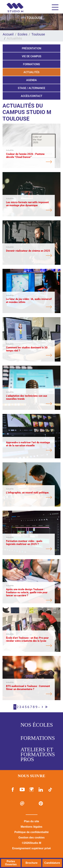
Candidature (52, 863)
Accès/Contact (32, 96)
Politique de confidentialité (32, 832)
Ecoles (23, 34)
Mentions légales (32, 827)
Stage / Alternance (32, 88)
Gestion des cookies (32, 838)
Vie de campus (32, 56)
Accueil (8, 34)
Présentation (32, 48)
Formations (32, 64)
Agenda (32, 80)
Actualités (32, 72)
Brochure (32, 863)
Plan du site (32, 821)
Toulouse (38, 34)
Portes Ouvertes (11, 863)
